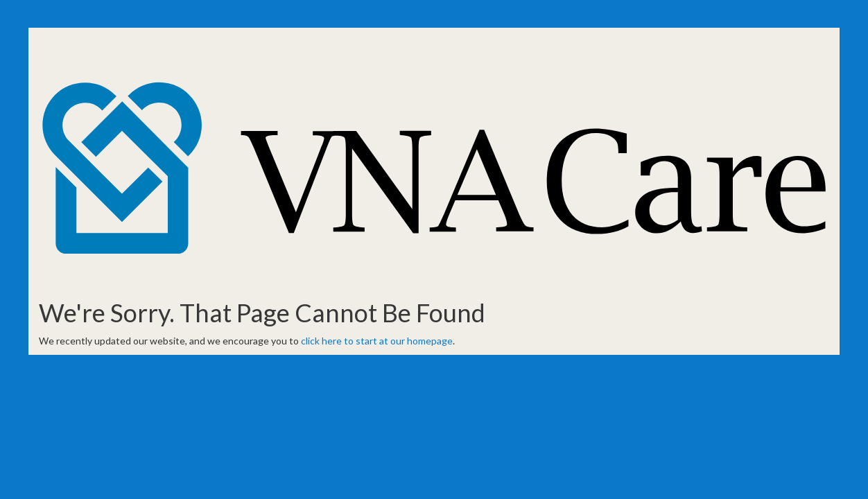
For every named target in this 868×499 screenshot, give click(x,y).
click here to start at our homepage (377, 341)
